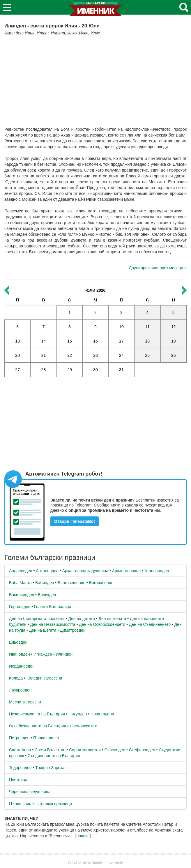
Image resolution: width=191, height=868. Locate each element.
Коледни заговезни (44, 678)
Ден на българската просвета (37, 619)
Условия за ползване (85, 862)
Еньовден (18, 642)
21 (44, 355)
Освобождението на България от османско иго (53, 726)
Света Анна (20, 750)
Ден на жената (113, 619)
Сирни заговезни (85, 750)
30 (95, 370)
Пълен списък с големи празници (40, 804)
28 (44, 370)
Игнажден (43, 654)
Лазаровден (20, 690)
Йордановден (22, 666)
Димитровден (73, 630)
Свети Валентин (50, 750)
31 (121, 370)
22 (70, 355)
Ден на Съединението (150, 624)
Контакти (116, 862)
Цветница (18, 780)
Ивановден (20, 654)
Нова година (102, 714)
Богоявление (101, 583)
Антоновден (47, 571)
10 (121, 327)
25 (147, 355)
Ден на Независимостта (53, 624)
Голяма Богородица (53, 607)
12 (174, 327)
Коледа (16, 678)
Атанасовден (157, 571)
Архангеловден (127, 571)
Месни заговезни (25, 702)
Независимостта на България (37, 714)
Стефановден (142, 750)
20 (17, 355)
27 (17, 370)
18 (147, 341)
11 (147, 327)
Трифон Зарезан (51, 768)
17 (121, 341)
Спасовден (115, 750)
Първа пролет (46, 738)
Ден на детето (81, 619)
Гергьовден (20, 607)
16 (95, 341)
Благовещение (71, 583)
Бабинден (45, 583)
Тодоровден (20, 768)
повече (83, 836)
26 (174, 355)
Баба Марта (20, 583)
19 (174, 341)
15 (70, 341)
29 (70, 370)
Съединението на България (54, 756)
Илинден (64, 654)
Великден (47, 595)
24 (121, 355)
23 (95, 355)
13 (17, 341)
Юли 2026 (96, 290)
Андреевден (21, 571)
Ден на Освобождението (102, 624)
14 (44, 341)
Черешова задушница (30, 792)
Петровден (19, 738)
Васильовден (22, 595)
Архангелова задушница (85, 571)
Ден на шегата (43, 630)
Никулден (78, 714)
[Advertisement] (95, 80)
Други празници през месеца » (158, 268)
